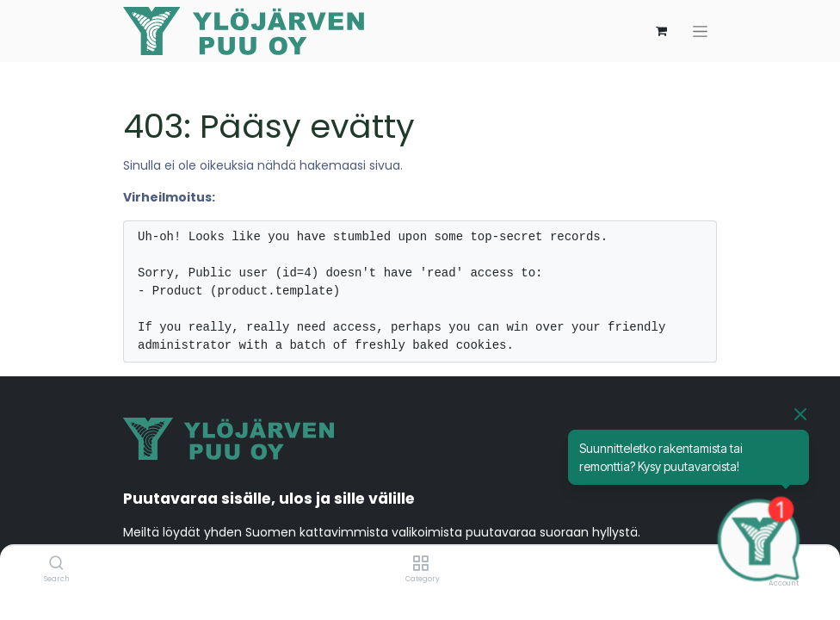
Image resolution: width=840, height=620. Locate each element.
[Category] (420, 564)
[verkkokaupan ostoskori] (661, 31)
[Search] (56, 564)
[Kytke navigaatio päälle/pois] (700, 31)
